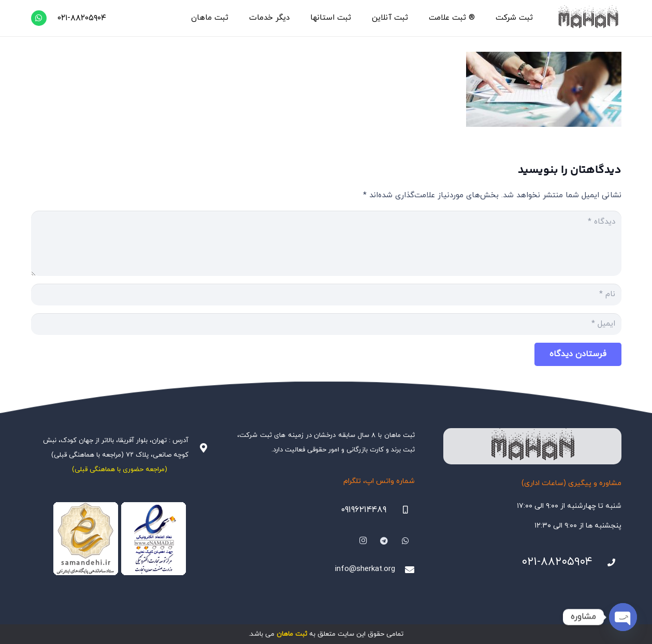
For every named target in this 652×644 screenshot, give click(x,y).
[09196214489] (401, 510)
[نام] (326, 295)
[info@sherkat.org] (405, 569)
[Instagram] (364, 541)
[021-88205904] (607, 563)
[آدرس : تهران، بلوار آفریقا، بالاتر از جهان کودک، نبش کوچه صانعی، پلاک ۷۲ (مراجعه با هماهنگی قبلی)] (198, 448)
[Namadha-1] (120, 539)
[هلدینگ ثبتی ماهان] (588, 18)
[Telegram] (384, 541)
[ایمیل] (326, 324)
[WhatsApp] (39, 18)
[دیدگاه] (326, 243)
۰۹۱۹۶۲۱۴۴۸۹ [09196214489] (364, 510)
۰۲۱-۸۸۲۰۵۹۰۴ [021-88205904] (557, 562)
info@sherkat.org (365, 569)
